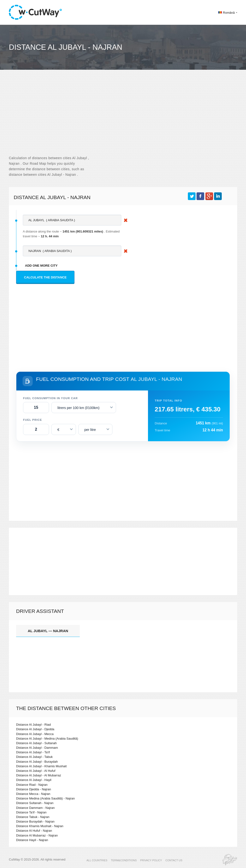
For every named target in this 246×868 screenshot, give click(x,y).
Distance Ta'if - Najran (31, 812)
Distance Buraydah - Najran (35, 821)
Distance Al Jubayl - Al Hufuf (36, 771)
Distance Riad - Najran (32, 785)
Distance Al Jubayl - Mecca (35, 734)
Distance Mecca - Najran (33, 794)
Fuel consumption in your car (50, 398)
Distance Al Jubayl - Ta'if (33, 752)
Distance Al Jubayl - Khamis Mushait (41, 766)
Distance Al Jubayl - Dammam (37, 748)
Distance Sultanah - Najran (35, 803)
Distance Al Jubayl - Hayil (34, 780)
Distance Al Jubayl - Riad (34, 725)
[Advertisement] (123, 117)
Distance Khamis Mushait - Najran (40, 826)
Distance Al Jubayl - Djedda (35, 729)
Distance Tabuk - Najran (33, 817)
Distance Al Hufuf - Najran (34, 831)
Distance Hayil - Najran (32, 840)
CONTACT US (174, 860)
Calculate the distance (45, 277)
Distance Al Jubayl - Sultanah (36, 743)
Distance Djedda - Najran (34, 789)
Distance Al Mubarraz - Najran (37, 835)
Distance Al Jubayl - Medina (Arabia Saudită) (47, 739)
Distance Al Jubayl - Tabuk (34, 757)
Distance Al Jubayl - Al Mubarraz (39, 775)
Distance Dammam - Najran (35, 808)
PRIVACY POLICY (151, 860)
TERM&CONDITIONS (124, 860)
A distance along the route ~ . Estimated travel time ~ (71, 234)
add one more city (41, 266)
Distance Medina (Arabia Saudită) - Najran (45, 798)
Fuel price (33, 420)
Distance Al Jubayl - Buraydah (37, 762)
